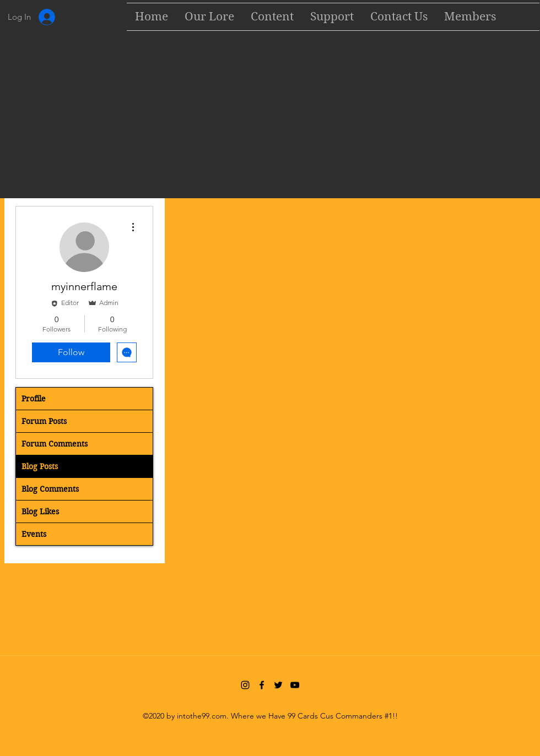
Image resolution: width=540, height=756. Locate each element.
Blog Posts (40, 466)
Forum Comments (55, 444)
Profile (34, 399)
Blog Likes (40, 512)
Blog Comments (50, 489)
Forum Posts (44, 421)
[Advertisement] (270, 117)
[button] (272, 17)
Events (34, 534)
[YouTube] (295, 685)
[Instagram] (245, 685)
